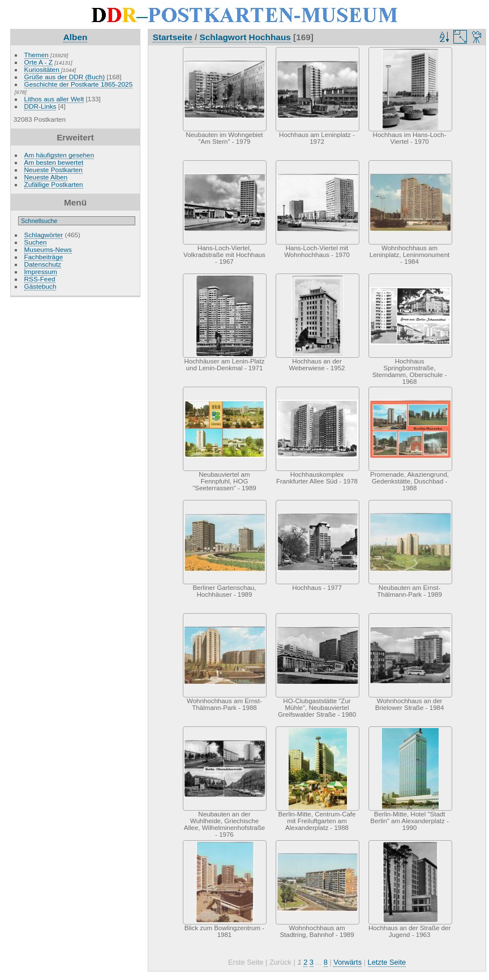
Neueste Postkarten (53, 170)
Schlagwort (223, 37)
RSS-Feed (40, 279)
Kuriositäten (43, 69)
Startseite (173, 37)
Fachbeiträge (44, 257)
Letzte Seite (387, 962)
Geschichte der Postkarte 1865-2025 (79, 84)
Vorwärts (348, 962)
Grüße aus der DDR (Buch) (65, 77)
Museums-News (48, 249)
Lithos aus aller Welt (54, 99)
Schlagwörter (44, 235)
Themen (37, 55)
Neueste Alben (46, 177)
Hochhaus (270, 37)
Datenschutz (43, 264)
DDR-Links (40, 106)
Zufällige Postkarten (54, 184)
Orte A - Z (38, 62)
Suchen (36, 242)
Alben (76, 37)
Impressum (41, 271)
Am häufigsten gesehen (59, 155)
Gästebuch (40, 286)
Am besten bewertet (54, 162)
